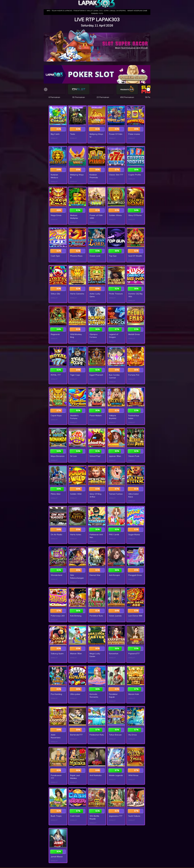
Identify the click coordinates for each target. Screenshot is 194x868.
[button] (148, 89)
